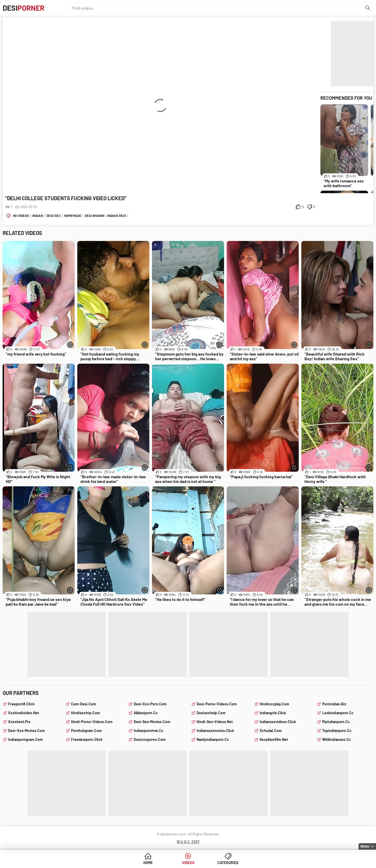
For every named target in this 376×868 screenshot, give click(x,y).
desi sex (54, 216)
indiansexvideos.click (278, 722)
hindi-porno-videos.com (92, 722)
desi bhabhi (95, 216)
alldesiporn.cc (146, 713)
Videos (188, 863)
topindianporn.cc (337, 731)
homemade (73, 216)
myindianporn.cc (336, 722)
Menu (365, 846)
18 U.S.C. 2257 (188, 842)
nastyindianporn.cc (213, 739)
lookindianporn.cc (338, 713)
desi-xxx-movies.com (27, 731)
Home (148, 863)
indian (38, 216)
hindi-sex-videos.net (215, 722)
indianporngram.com (25, 739)
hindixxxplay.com (274, 704)
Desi (23, 8)
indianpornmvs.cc (149, 731)
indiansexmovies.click (215, 731)
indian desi (117, 216)
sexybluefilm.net (274, 739)
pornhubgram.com (86, 731)
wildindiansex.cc (337, 739)
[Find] (368, 8)
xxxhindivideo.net (23, 713)
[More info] (70, 345)
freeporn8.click (21, 704)
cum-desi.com (84, 704)
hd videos (21, 216)
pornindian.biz (334, 704)
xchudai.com (271, 731)
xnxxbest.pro (19, 722)
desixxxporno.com (150, 739)
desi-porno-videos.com (217, 704)
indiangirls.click (273, 713)
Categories (228, 863)
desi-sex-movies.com (152, 722)
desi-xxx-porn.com (150, 704)
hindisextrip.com (86, 713)
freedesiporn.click (87, 739)
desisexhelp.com (211, 713)
